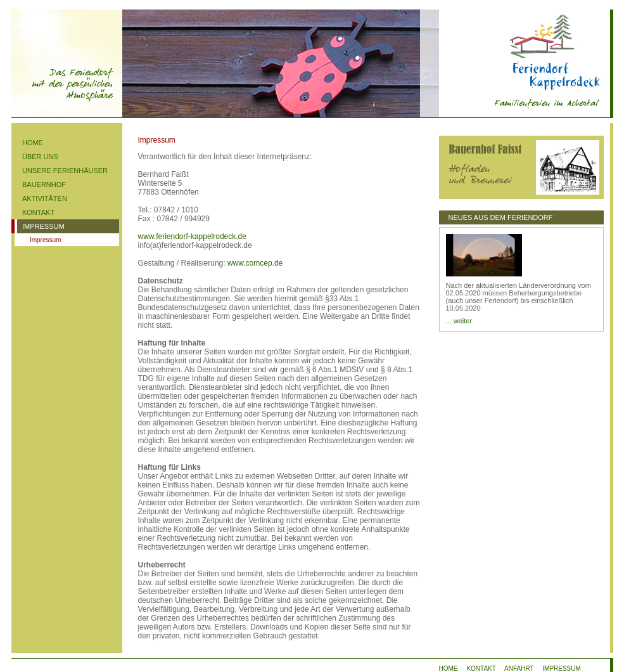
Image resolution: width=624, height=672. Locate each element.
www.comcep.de (255, 263)
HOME (33, 143)
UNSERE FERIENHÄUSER (65, 171)
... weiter (459, 321)
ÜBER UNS (40, 157)
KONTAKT (38, 212)
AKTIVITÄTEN (45, 198)
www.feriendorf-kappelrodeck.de (192, 236)
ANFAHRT (519, 669)
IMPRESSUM (43, 226)
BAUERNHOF (44, 184)
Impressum (45, 240)
